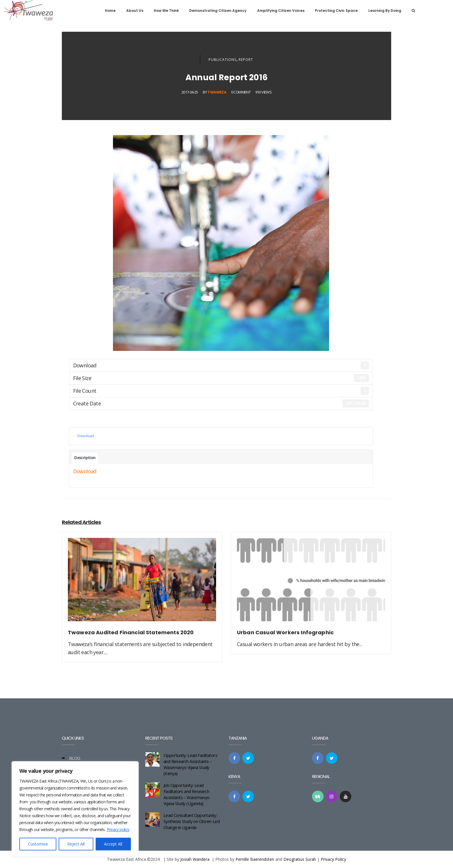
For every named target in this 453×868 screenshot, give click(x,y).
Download (86, 436)
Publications (222, 60)
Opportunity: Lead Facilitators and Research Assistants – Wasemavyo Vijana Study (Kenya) (190, 764)
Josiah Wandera (195, 859)
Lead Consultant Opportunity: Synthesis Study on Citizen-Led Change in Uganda (192, 821)
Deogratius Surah (300, 859)
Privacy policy (118, 829)
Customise (38, 844)
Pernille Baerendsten (255, 859)
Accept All (113, 844)
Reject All (76, 844)
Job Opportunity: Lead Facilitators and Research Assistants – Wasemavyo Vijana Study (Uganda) (187, 794)
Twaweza (217, 92)
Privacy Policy (333, 859)
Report (246, 60)
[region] (75, 809)
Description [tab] (85, 458)
